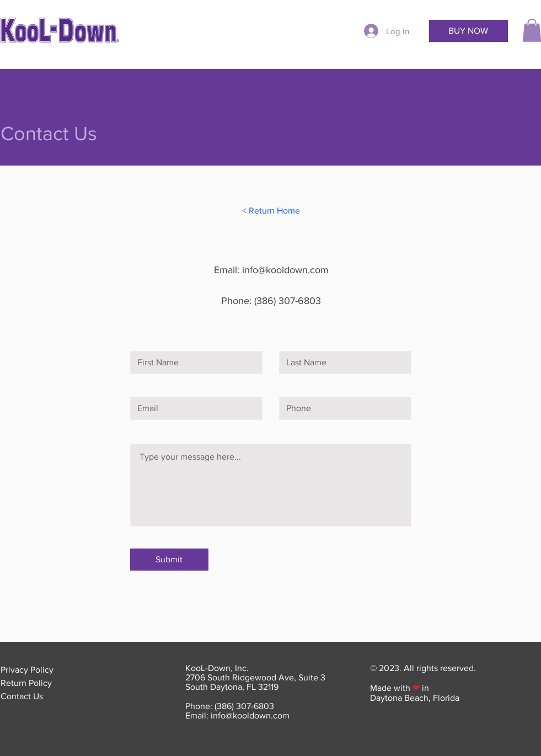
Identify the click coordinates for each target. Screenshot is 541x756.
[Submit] (169, 560)
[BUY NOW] (468, 31)
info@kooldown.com (285, 270)
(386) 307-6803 (288, 301)
